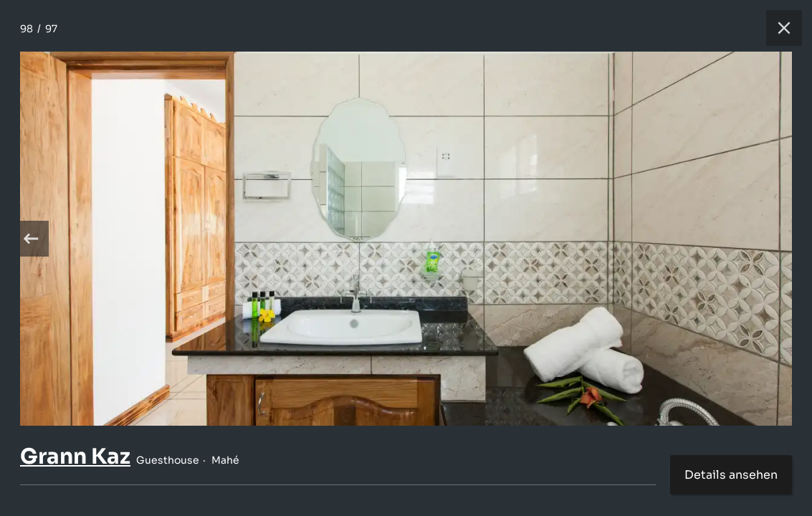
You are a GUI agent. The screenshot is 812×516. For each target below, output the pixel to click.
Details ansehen (731, 475)
